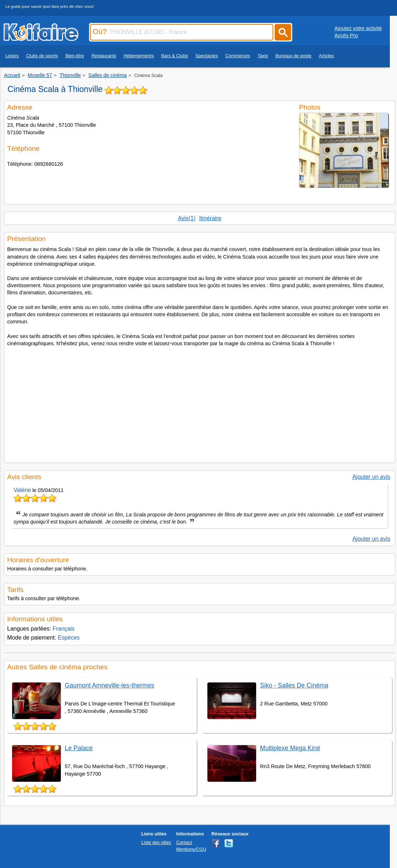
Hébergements (139, 56)
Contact (184, 842)
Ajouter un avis (371, 477)
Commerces (238, 56)
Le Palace (79, 748)
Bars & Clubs (175, 56)
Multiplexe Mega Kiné (290, 748)
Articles (327, 56)
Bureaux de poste (293, 56)
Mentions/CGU (191, 849)
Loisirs (12, 56)
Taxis (263, 56)
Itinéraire (210, 218)
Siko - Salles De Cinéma (294, 685)
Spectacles (207, 56)
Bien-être (75, 56)
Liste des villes (156, 842)
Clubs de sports (42, 56)
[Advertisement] (200, 402)
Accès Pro (346, 35)
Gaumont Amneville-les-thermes (109, 685)
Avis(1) (187, 218)
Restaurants (104, 56)
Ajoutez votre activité (358, 28)
